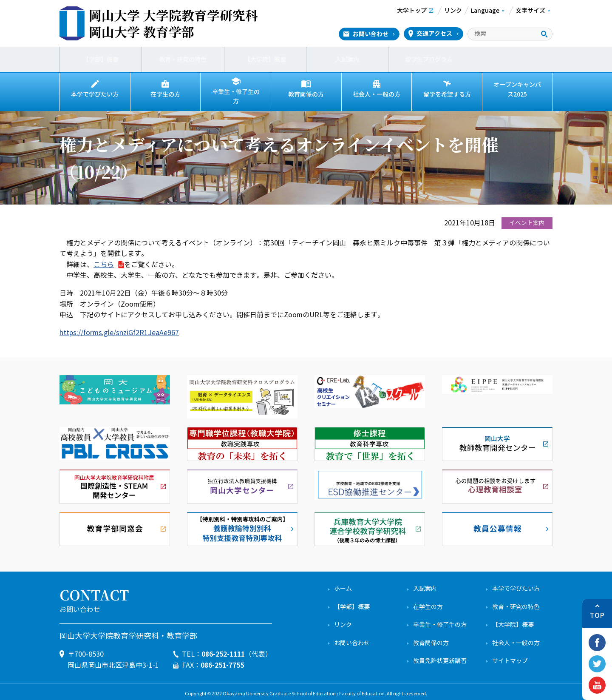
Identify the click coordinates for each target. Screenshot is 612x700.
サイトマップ (510, 657)
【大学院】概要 (265, 60)
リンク (343, 621)
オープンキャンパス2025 (517, 90)
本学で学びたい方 (95, 94)
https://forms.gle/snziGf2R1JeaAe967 (119, 329)
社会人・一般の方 (377, 94)
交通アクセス (434, 34)
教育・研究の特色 (183, 60)
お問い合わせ (371, 34)
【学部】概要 (101, 60)
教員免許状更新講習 (440, 657)
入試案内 (347, 60)
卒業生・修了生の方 (236, 94)
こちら (104, 260)
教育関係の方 (306, 94)
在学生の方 (165, 94)
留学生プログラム (429, 60)
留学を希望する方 (447, 94)
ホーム (343, 585)
